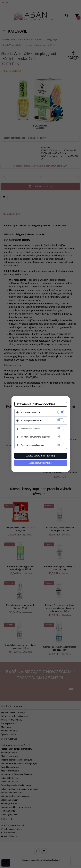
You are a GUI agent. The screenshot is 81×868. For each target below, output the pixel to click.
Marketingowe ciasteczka (32, 420)
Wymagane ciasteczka (30, 412)
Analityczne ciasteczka (31, 429)
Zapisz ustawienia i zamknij (40, 456)
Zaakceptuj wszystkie (40, 463)
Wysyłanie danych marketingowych (36, 437)
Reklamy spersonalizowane (32, 445)
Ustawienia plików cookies (35, 404)
